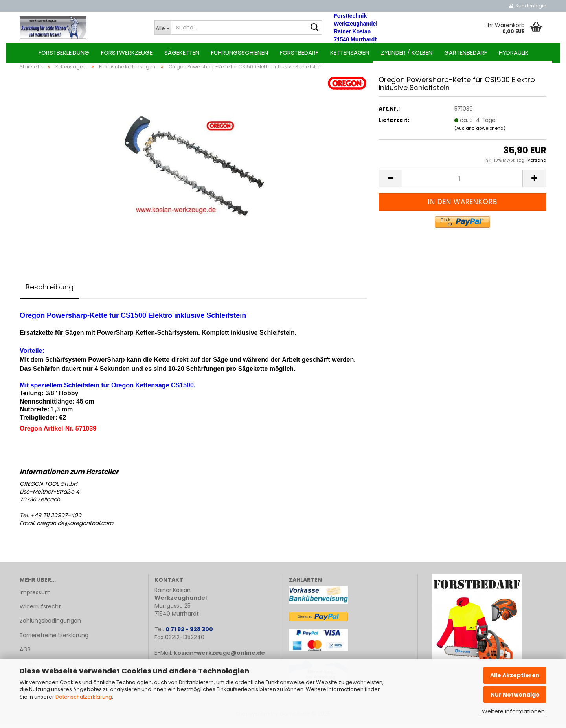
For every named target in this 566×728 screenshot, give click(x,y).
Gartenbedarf (466, 53)
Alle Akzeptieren (515, 675)
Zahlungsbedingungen (50, 625)
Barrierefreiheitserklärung (54, 640)
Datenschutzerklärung (84, 697)
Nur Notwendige (515, 695)
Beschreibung (50, 291)
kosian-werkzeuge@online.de (219, 657)
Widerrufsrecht (40, 611)
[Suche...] (163, 28)
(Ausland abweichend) (480, 133)
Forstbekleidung (64, 53)
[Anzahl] (462, 183)
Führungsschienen (240, 53)
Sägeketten (182, 53)
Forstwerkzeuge (127, 53)
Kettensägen (350, 53)
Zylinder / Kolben (407, 53)
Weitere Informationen (513, 711)
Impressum (35, 597)
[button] (390, 183)
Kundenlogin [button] (528, 6)
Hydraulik (514, 53)
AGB (25, 654)
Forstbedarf (299, 53)
